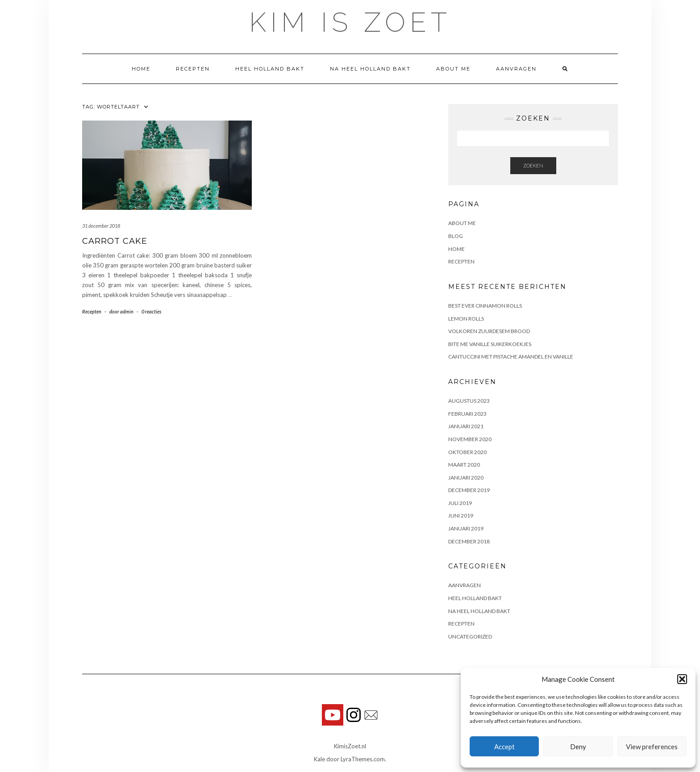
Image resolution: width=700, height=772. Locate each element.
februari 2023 (467, 414)
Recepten (193, 69)
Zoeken (533, 165)
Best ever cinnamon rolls (485, 306)
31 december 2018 (101, 226)
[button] (682, 679)
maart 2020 (464, 465)
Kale (319, 759)
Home (141, 69)
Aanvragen (516, 69)
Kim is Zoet (350, 22)
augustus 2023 (469, 401)
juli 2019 (460, 503)
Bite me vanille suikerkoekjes (490, 344)
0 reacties (151, 311)
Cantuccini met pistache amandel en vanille (511, 357)
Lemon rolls (466, 319)
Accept (504, 747)
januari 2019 (466, 528)
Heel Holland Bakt (270, 69)
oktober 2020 (467, 452)
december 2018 (469, 541)
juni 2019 (461, 515)
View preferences (652, 747)
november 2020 (470, 439)
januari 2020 (466, 478)
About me (453, 69)
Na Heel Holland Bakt (370, 69)
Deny (578, 747)
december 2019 (469, 490)
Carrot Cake (115, 241)
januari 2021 (466, 426)
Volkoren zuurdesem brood (489, 331)
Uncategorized (470, 636)
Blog (456, 236)
